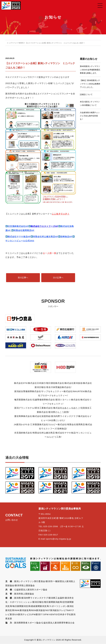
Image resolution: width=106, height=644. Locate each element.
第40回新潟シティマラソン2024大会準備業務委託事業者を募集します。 (90, 72)
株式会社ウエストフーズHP (45, 226)
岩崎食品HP (67, 237)
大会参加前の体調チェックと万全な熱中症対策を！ (90, 121)
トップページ (12, 43)
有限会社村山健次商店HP (45, 237)
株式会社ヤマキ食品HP (19, 237)
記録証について (87, 99)
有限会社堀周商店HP (23, 230)
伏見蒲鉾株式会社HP (18, 226)
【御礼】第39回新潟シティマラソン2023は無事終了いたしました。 (90, 88)
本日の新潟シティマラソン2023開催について (90, 108)
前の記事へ (23, 278)
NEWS (21, 43)
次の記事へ (58, 278)
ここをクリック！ (61, 214)
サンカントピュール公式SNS (20, 241)
